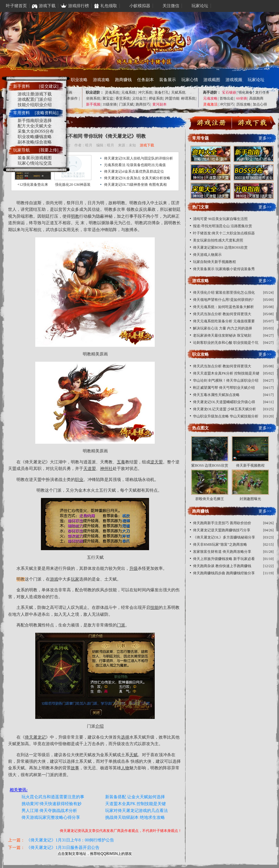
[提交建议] (49, 86)
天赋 (134, 755)
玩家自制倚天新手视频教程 (214, 262)
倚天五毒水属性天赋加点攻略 (216, 395)
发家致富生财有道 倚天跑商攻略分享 (222, 552)
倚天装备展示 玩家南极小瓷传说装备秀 (224, 269)
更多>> (265, 138)
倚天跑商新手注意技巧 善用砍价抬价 (222, 523)
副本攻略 (26, 142)
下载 (252, 124)
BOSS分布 (44, 131)
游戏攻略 (101, 80)
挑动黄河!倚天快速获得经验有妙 (52, 804)
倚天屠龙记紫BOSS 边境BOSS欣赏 (220, 247)
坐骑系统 (93, 98)
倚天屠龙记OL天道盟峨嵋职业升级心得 (224, 402)
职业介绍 (43, 105)
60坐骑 (242, 98)
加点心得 (260, 104)
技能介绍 (26, 105)
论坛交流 (43, 163)
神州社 (106, 469)
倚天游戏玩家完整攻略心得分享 (51, 817)
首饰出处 (227, 98)
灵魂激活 (210, 104)
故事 (75, 768)
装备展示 (168, 80)
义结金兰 (139, 98)
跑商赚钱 (123, 80)
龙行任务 (262, 92)
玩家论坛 (256, 80)
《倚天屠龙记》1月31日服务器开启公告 (63, 848)
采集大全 (26, 131)
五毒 (121, 462)
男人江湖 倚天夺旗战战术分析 (49, 811)
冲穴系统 (145, 92)
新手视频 (93, 104)
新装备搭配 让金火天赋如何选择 (135, 797)
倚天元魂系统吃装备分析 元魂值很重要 (224, 321)
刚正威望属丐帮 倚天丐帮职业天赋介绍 (224, 388)
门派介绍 (43, 99)
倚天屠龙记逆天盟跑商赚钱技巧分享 (222, 530)
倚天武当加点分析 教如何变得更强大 (222, 314)
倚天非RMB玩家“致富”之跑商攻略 (220, 544)
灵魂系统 (112, 92)
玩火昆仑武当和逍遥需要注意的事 (53, 797)
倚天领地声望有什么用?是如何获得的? (223, 300)
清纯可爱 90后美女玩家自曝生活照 (220, 219)
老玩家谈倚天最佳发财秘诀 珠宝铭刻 (222, 335)
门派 (121, 625)
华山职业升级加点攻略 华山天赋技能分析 (226, 416)
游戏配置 (26, 99)
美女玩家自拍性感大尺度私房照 (218, 240)
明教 (121, 203)
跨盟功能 (172, 98)
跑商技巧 (143, 104)
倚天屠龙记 (35, 462)
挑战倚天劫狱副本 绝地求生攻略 (135, 817)
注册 (211, 124)
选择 (125, 737)
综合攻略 (43, 142)
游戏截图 (212, 80)
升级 (134, 568)
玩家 (75, 579)
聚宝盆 (108, 98)
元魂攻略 (210, 98)
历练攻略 (243, 104)
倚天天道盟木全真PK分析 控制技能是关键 (226, 373)
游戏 (54, 579)
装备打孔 (162, 92)
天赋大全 (43, 126)
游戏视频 (234, 80)
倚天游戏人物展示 (207, 255)
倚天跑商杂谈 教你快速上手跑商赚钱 (222, 566)
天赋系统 (178, 92)
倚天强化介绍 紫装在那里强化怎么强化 (224, 293)
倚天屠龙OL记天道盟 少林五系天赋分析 (224, 409)
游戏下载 (147, 145)
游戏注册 (26, 94)
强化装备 (246, 92)
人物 (125, 768)
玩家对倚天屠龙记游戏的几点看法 (137, 811)
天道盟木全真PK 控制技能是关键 (135, 804)
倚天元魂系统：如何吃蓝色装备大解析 (223, 307)
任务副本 (145, 80)
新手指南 (26, 121)
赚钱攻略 (43, 137)
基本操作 (70, 98)
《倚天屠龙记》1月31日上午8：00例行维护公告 (70, 840)
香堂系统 (123, 98)
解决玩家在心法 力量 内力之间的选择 (223, 328)
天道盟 (90, 469)
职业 (79, 480)
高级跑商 (256, 98)
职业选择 (43, 121)
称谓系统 (188, 98)
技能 (154, 608)
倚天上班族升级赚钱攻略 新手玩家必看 (224, 559)
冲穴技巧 (227, 104)
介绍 (99, 726)
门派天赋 (126, 104)
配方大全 (26, 126)
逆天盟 (157, 462)
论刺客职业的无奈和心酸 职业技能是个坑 (226, 343)
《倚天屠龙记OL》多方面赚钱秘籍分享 (224, 537)
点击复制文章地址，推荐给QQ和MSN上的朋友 (95, 854)
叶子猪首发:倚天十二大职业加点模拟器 (224, 233)
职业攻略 (79, 80)
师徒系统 (156, 98)
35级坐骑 (110, 104)
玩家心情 (190, 80)
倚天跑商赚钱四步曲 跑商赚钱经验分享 (224, 573)
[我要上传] (49, 150)
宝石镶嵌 (229, 92)
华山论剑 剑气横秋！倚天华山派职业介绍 (226, 380)
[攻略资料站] (46, 113)
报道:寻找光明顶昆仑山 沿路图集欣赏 (223, 226)
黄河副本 (160, 104)
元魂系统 (128, 92)
